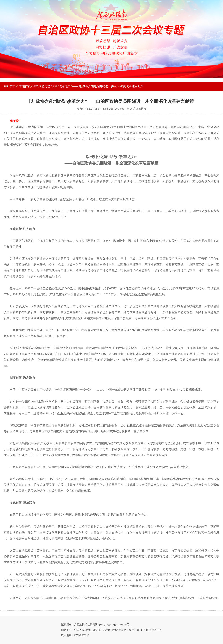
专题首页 (25, 86)
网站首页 (10, 86)
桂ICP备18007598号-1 (119, 625)
